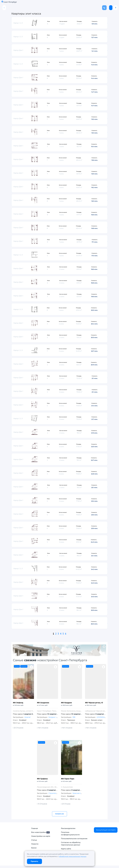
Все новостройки (39, 832)
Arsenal (27, 717)
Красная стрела (79, 793)
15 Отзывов (42, 804)
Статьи (34, 840)
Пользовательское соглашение (74, 839)
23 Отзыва (66, 804)
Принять (34, 861)
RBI (74, 717)
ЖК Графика (42, 779)
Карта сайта (66, 849)
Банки (34, 848)
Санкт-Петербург (9, 2)
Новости (35, 844)
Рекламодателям (68, 828)
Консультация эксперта (106, 830)
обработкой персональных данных (73, 856)
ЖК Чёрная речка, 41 (94, 703)
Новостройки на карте (41, 836)
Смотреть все (60, 814)
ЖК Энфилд (18, 703)
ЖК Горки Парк (68, 779)
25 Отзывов (18, 728)
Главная (35, 828)
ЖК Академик (43, 703)
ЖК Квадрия (66, 703)
